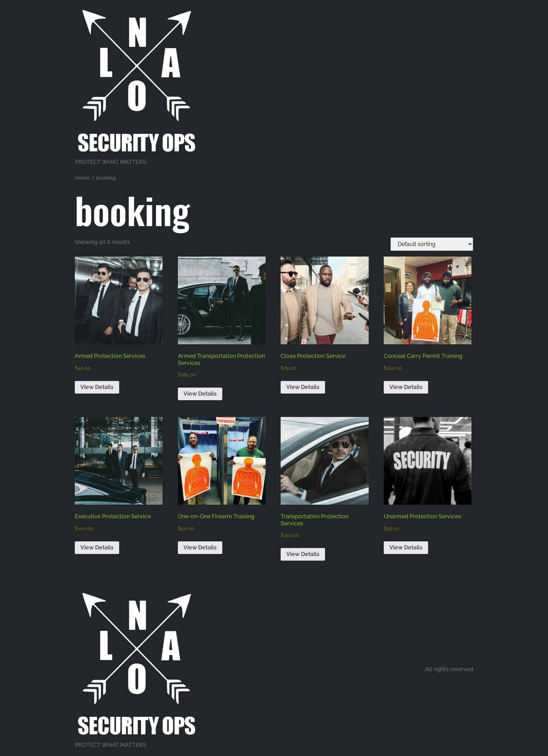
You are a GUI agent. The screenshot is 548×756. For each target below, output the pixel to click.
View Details (97, 387)
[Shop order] (432, 244)
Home (82, 178)
